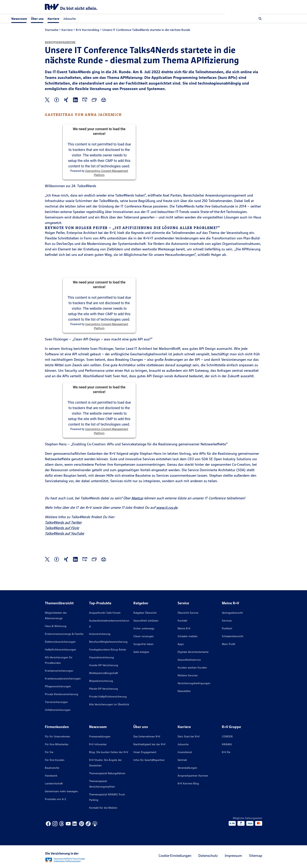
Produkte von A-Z (56, 799)
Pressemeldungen (100, 736)
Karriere (67, 30)
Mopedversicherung (101, 681)
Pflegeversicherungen (58, 686)
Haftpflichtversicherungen (60, 650)
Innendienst (185, 752)
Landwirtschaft (54, 783)
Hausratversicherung (102, 657)
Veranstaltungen (187, 768)
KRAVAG (227, 744)
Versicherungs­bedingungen (194, 683)
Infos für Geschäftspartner (149, 760)
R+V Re (226, 752)
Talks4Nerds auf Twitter (63, 522)
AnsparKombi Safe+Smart (105, 613)
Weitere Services (188, 675)
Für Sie (49, 752)
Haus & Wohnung (56, 626)
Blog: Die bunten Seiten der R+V (109, 752)
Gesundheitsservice (189, 660)
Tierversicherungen (56, 702)
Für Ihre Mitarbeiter (57, 744)
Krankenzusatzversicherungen (63, 679)
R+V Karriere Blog (188, 783)
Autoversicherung (100, 634)
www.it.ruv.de (167, 508)
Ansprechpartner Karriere (193, 776)
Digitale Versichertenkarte (193, 652)
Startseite (52, 30)
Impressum (233, 856)
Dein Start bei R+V (189, 736)
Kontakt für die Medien (103, 808)
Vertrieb (182, 760)
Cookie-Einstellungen (175, 856)
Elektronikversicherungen (60, 642)
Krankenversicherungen (59, 671)
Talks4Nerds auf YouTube (64, 533)
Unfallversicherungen (58, 710)
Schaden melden (188, 636)
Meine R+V (184, 628)
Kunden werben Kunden (192, 668)
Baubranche (52, 768)
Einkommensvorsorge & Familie (64, 634)
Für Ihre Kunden (55, 760)
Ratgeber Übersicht (145, 613)
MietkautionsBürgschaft (103, 673)
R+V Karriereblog (88, 30)
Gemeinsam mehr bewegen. (62, 791)
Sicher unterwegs (144, 628)
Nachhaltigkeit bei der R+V (149, 744)
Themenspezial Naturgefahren (107, 773)
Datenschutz (208, 856)
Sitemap (256, 856)
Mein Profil (228, 644)
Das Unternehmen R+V (147, 736)
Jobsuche (103, 19)
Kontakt (182, 621)
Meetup (137, 498)
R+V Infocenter (98, 744)
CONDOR (227, 736)
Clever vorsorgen (144, 636)
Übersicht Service (188, 613)
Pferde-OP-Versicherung (103, 689)
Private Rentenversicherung (61, 694)
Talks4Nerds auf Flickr (62, 528)
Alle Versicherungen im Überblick (109, 704)
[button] (260, 19)
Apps (181, 644)
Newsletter (184, 691)
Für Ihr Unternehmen (57, 736)
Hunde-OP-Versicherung (104, 665)
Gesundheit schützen (146, 621)
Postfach (227, 628)
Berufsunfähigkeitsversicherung (108, 642)
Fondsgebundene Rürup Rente (107, 650)
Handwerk (51, 776)
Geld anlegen (141, 652)
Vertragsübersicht (232, 613)
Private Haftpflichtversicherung (108, 697)
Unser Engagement (145, 752)
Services (227, 621)
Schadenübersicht (233, 636)
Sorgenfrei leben (143, 644)
